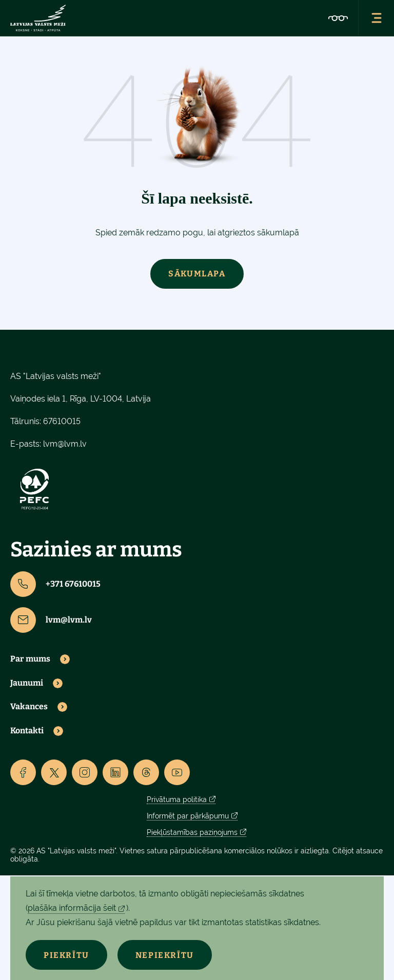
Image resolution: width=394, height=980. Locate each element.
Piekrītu (66, 955)
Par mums (30, 659)
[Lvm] (38, 18)
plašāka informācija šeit (72, 908)
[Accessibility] (338, 18)
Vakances (29, 707)
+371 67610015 (55, 584)
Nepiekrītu (165, 955)
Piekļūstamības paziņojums (192, 832)
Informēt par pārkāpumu (188, 816)
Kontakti (27, 731)
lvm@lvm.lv (65, 444)
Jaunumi (27, 683)
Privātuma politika (177, 799)
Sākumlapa (197, 274)
